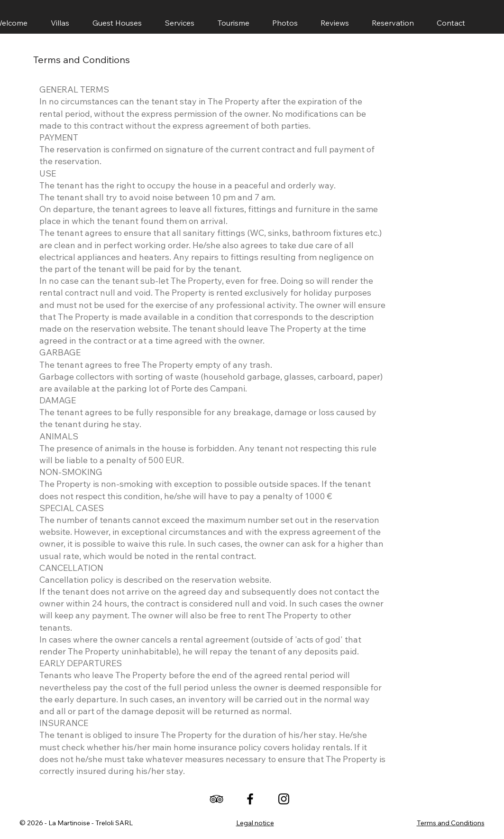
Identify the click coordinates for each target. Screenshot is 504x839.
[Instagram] (284, 799)
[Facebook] (250, 799)
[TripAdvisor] (216, 799)
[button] (117, 23)
